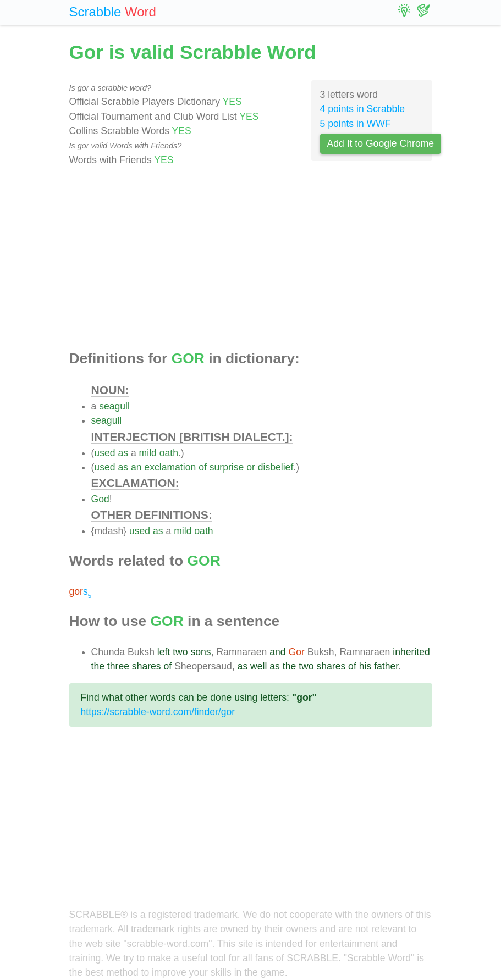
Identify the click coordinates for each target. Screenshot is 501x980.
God (100, 499)
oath (169, 453)
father (386, 666)
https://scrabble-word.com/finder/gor (158, 712)
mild (148, 453)
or (251, 467)
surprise (227, 467)
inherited (411, 652)
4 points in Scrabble (363, 109)
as (123, 453)
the (98, 666)
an (136, 467)
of (203, 467)
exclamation (170, 467)
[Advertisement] (251, 259)
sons (200, 652)
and (277, 652)
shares (147, 666)
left (164, 652)
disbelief (276, 467)
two (180, 652)
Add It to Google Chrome (381, 143)
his (365, 666)
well (258, 666)
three (118, 666)
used (104, 453)
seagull (114, 406)
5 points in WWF (356, 124)
